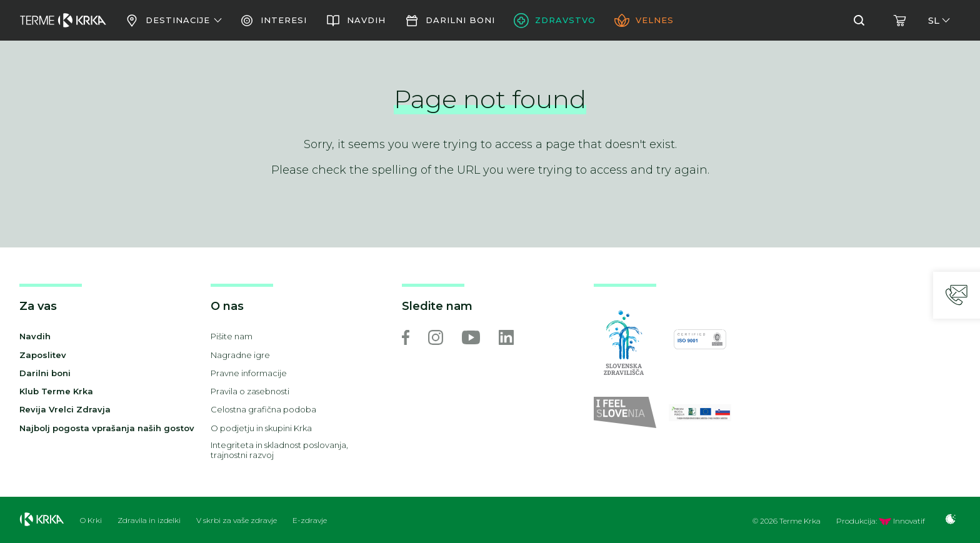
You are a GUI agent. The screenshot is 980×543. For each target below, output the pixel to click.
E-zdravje (310, 521)
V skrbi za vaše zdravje (237, 521)
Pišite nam (232, 336)
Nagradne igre (240, 355)
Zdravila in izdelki (149, 521)
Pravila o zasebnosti (250, 391)
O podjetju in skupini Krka (261, 428)
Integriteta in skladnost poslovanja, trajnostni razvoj (279, 450)
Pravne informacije (249, 373)
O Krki (91, 521)
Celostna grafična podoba (263, 409)
